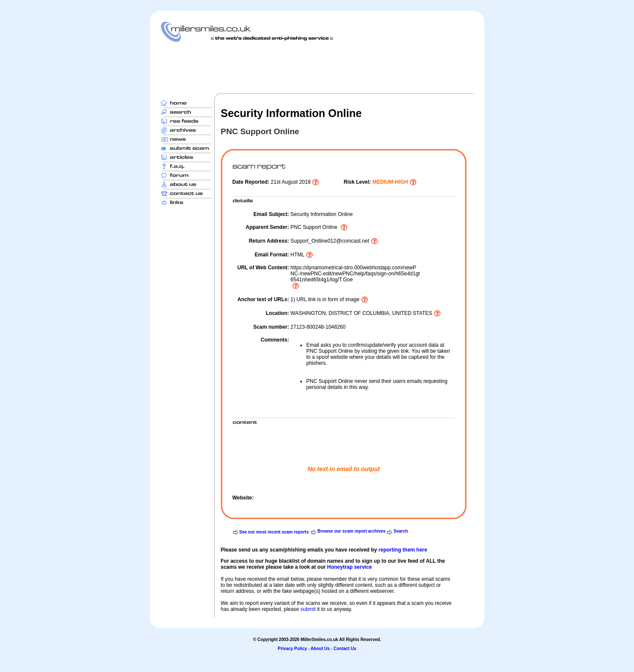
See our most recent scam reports (274, 532)
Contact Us (345, 649)
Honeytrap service (349, 567)
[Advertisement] (317, 68)
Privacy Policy (292, 649)
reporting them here (403, 550)
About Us (320, 649)
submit (308, 609)
